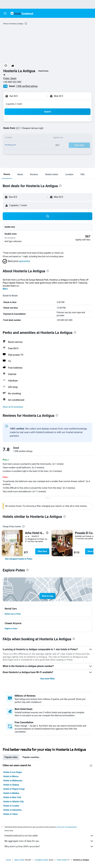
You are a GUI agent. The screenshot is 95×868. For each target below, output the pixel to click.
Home (8, 860)
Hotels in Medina (11, 793)
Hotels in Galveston (12, 810)
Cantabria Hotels (42, 860)
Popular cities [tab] (11, 757)
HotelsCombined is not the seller (49, 836)
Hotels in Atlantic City (13, 802)
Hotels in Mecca (11, 776)
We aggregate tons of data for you (49, 841)
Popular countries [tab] (31, 757)
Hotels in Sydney (11, 785)
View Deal (42, 551)
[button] (5, 13)
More (5, 289)
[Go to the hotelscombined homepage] (22, 13)
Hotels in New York (12, 797)
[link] (19, 559)
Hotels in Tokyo (11, 814)
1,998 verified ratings (27, 86)
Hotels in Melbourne (13, 781)
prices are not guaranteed (67, 827)
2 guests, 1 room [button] (14, 104)
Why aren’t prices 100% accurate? (49, 846)
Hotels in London (11, 806)
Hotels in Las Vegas (13, 772)
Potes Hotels (62, 860)
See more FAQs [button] (47, 679)
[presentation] (26, 24)
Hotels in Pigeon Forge (14, 789)
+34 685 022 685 (12, 82)
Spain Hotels (20, 860)
